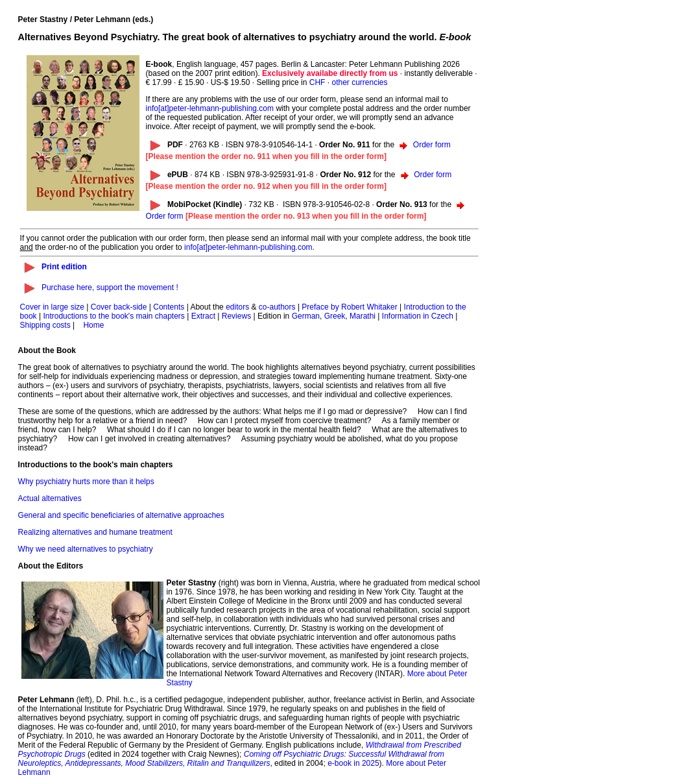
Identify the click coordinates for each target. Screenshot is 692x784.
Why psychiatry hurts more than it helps (86, 482)
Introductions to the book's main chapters (113, 316)
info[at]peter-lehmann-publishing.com (210, 108)
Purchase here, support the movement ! (110, 288)
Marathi (363, 316)
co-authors (277, 307)
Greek (335, 316)
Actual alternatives (50, 498)
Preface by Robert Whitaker (349, 307)
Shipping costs (45, 325)
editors (237, 307)
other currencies (359, 82)
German (306, 316)
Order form (432, 145)
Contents (169, 307)
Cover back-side (119, 307)
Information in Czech (418, 316)
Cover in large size (52, 307)
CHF (317, 82)
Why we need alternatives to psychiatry (86, 549)
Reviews (236, 316)
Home (93, 325)
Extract (203, 316)
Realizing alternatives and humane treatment (95, 532)
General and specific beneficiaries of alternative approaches (121, 515)
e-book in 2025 (353, 763)
